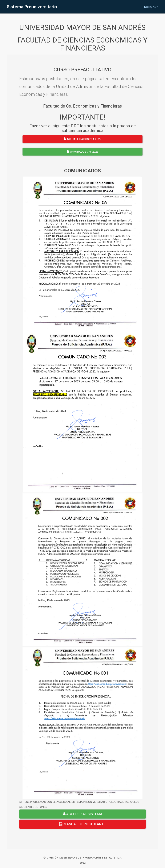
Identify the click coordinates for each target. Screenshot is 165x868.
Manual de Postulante (82, 824)
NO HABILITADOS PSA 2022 (82, 139)
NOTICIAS (151, 7)
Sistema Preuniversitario (32, 7)
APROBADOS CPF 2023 (82, 152)
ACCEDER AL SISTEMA (82, 814)
